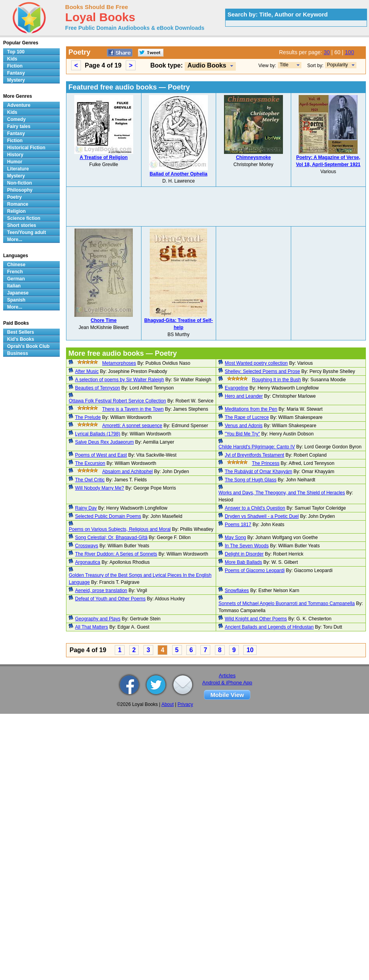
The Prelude (88, 417)
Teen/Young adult (27, 232)
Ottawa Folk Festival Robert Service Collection (117, 401)
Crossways (87, 546)
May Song (235, 538)
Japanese (18, 293)
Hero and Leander (244, 396)
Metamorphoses (119, 363)
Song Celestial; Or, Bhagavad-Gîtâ (111, 538)
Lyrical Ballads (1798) (98, 434)
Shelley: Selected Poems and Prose (262, 371)
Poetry (14, 197)
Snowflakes (237, 591)
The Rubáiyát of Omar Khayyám (258, 472)
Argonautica (88, 562)
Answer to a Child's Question (255, 508)
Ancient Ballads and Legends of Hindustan (269, 627)
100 (350, 52)
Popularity (337, 65)
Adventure (19, 105)
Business (17, 353)
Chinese (16, 265)
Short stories (22, 225)
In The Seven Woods (247, 546)
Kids (12, 59)
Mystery (16, 80)
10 (250, 650)
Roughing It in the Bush (276, 380)
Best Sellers (21, 332)
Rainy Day (86, 508)
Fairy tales (19, 126)
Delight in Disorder (244, 554)
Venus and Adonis (244, 426)
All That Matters (92, 627)
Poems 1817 (238, 525)
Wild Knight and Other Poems (256, 619)
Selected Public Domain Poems (108, 516)
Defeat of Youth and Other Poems (110, 599)
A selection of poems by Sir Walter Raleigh (119, 380)
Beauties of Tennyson (98, 388)
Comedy (16, 119)
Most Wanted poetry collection (256, 363)
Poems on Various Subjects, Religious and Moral (120, 529)
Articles (227, 676)
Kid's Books (21, 339)
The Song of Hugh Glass (251, 480)
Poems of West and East (101, 455)
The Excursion (90, 463)
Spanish (16, 300)
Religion (16, 211)
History (15, 155)
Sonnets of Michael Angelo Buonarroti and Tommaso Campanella (287, 603)
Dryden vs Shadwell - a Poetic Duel (262, 516)
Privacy (185, 704)
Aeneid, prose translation (101, 591)
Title (284, 65)
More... (15, 240)
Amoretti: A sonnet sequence (132, 426)
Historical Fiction (26, 148)
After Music (87, 371)
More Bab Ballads (243, 562)
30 (327, 52)
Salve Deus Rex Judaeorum (104, 442)
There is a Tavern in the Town (133, 409)
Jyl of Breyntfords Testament (254, 455)
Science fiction (24, 218)
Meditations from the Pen (251, 409)
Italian (14, 286)
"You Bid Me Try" (242, 434)
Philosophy (20, 190)
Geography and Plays (98, 619)
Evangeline (236, 388)
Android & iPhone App (227, 683)
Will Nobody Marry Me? (100, 488)
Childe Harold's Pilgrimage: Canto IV (257, 447)
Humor (15, 162)
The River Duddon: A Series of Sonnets (116, 554)
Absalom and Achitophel (128, 472)
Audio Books (207, 65)
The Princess (266, 463)
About (168, 704)
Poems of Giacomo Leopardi (255, 570)
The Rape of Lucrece (247, 417)
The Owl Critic (90, 480)
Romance (18, 204)
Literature (18, 169)
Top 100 (16, 52)
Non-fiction (19, 183)
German (16, 279)
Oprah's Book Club (28, 346)
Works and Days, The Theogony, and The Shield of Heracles (282, 493)
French (15, 272)
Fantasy (16, 73)
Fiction (15, 66)
